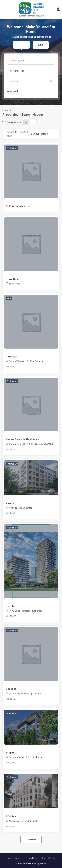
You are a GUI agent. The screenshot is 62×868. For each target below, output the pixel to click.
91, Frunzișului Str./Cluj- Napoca (25, 693)
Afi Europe (11, 202)
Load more (31, 840)
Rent (21, 45)
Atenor (9, 602)
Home (5, 110)
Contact (52, 858)
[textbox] (31, 71)
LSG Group (11, 436)
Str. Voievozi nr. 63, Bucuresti (23, 821)
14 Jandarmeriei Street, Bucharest (26, 757)
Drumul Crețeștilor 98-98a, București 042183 (31, 444)
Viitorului (11, 357)
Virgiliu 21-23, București (21, 508)
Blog (44, 858)
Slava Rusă (12, 279)
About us (19, 858)
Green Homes (32, 858)
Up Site (10, 606)
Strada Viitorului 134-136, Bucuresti (27, 361)
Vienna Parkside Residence (22, 439)
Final (9, 298)
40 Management (14, 353)
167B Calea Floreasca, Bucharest (25, 611)
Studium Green (13, 685)
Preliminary (12, 148)
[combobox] (31, 71)
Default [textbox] (44, 134)
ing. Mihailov (12, 275)
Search (36, 91)
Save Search (12, 122)
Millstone (10, 499)
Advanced (15, 91)
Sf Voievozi (12, 816)
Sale (41, 45)
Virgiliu (10, 503)
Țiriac (8, 749)
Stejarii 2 (11, 753)
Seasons (11, 689)
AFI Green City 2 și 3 (19, 206)
